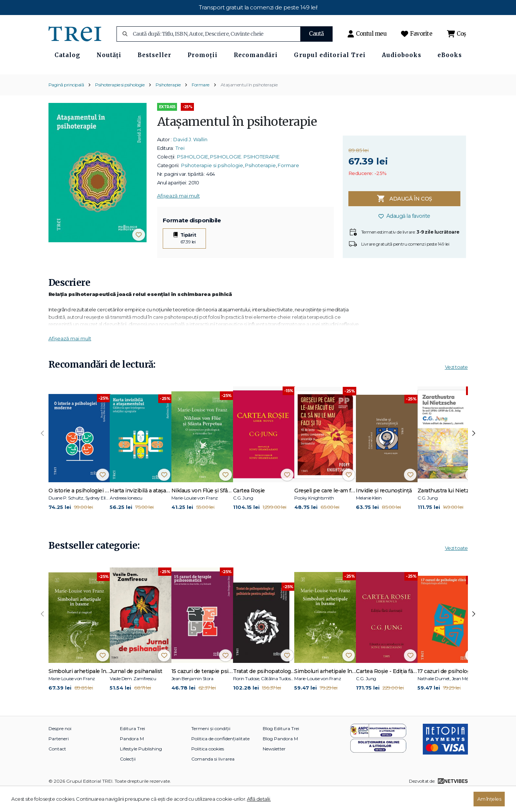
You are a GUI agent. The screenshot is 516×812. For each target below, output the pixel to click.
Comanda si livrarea (213, 779)
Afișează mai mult (179, 216)
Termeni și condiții (211, 749)
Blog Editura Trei (281, 749)
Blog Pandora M (280, 759)
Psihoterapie (168, 105)
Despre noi (60, 749)
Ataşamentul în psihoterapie (249, 105)
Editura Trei (132, 749)
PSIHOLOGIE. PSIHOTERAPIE (245, 177)
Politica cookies (208, 769)
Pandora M (132, 759)
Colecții (128, 779)
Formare (200, 105)
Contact (57, 769)
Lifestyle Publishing (141, 769)
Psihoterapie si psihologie (120, 105)
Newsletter (274, 769)
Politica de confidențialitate (220, 759)
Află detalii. (259, 799)
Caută (316, 34)
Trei (180, 169)
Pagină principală (66, 105)
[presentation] (42, 454)
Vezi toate (456, 388)
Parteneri (59, 759)
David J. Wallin (190, 160)
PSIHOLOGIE (193, 177)
